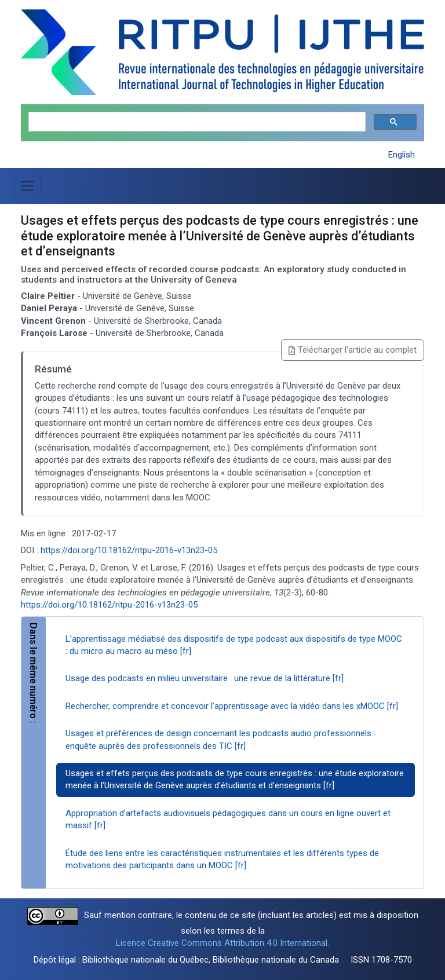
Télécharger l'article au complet (353, 350)
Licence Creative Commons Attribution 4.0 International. (222, 943)
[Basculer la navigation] (27, 186)
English (402, 155)
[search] (196, 122)
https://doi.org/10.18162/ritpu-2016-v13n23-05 (129, 550)
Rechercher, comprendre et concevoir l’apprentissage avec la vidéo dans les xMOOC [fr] (232, 706)
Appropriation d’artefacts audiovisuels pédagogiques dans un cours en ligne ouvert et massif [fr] (228, 819)
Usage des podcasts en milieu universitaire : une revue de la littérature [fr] (205, 678)
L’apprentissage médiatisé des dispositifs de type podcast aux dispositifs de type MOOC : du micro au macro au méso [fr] (234, 645)
